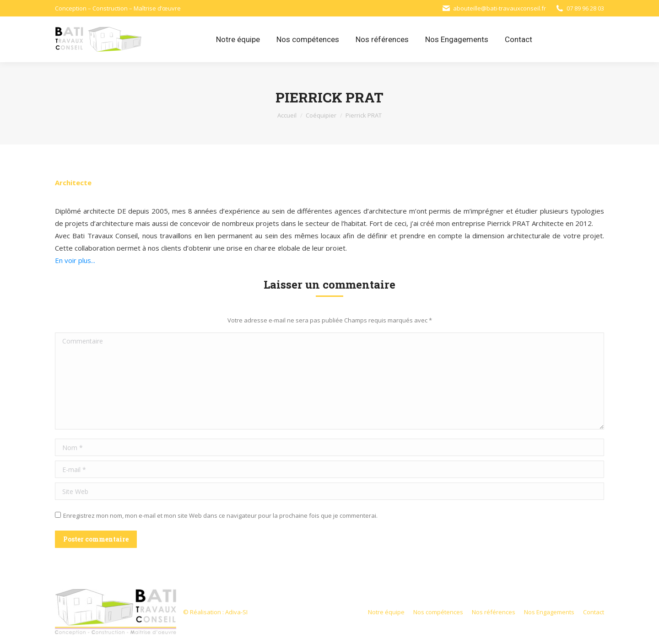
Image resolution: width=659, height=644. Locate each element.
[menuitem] (238, 39)
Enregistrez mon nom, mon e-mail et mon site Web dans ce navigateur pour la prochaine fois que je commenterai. (220, 515)
